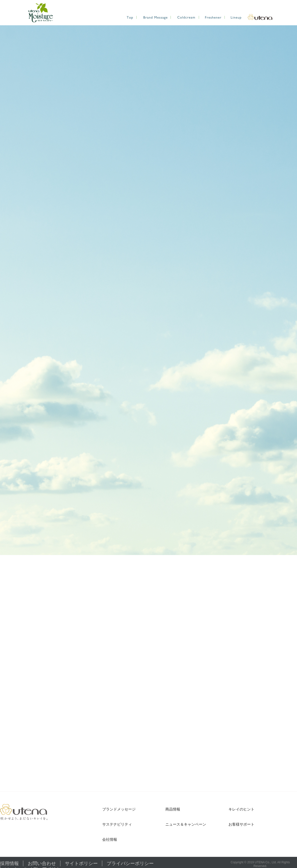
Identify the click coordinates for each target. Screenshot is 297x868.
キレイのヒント (241, 809)
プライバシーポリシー (88, 862)
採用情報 (6, 862)
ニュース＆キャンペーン (186, 824)
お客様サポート (241, 824)
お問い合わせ (28, 862)
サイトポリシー (55, 862)
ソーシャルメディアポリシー (130, 862)
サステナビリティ (117, 824)
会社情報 (110, 839)
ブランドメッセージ (119, 809)
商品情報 (173, 809)
